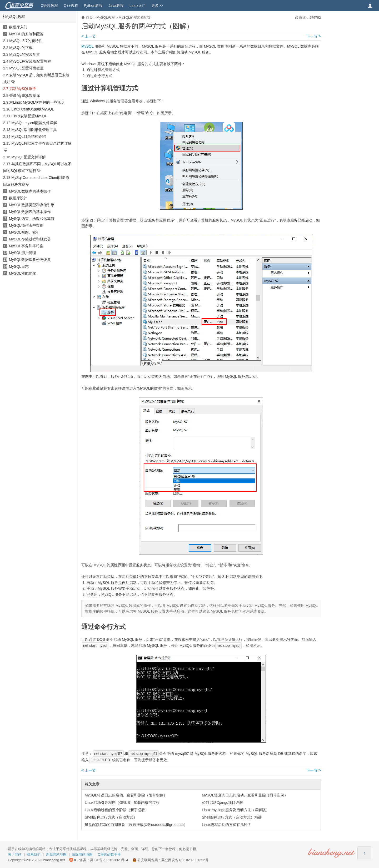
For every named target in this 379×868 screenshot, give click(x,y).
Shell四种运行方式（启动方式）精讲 (232, 817)
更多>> (157, 6)
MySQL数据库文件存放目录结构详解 (41, 143)
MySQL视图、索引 (24, 232)
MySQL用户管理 (23, 253)
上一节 (89, 36)
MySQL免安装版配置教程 (30, 61)
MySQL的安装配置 (25, 54)
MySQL (87, 46)
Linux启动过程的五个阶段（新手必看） (117, 810)
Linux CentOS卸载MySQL (33, 109)
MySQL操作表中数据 (26, 225)
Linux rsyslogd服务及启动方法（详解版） (236, 810)
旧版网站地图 (82, 854)
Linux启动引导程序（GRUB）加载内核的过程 (122, 803)
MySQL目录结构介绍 (29, 137)
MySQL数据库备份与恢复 (30, 260)
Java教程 (116, 6)
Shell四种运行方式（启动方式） (111, 817)
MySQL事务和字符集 (26, 246)
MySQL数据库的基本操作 (30, 191)
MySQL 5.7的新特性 (26, 41)
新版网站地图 (56, 854)
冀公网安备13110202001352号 (185, 860)
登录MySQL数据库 (25, 95)
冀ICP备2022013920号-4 (109, 860)
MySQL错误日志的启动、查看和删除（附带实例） (126, 795)
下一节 (314, 36)
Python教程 (93, 6)
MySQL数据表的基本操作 (30, 212)
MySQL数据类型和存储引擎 (32, 205)
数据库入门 (18, 27)
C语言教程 (49, 6)
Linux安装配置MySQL (29, 116)
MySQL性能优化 (23, 273)
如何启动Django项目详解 (222, 803)
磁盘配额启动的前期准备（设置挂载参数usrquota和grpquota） (136, 825)
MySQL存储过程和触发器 (30, 239)
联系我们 (34, 854)
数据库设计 (18, 198)
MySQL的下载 (21, 48)
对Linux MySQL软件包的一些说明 (37, 102)
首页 (89, 17)
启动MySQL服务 (23, 89)
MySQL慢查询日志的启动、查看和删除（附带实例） (245, 795)
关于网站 (15, 854)
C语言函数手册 (109, 854)
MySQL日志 (19, 266)
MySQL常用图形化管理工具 (34, 130)
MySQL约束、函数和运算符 (32, 219)
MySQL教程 (15, 17)
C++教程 (71, 6)
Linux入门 (138, 6)
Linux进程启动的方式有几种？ (226, 825)
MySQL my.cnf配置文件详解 (34, 123)
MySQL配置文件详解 (29, 157)
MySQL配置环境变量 (26, 68)
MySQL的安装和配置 (26, 34)
